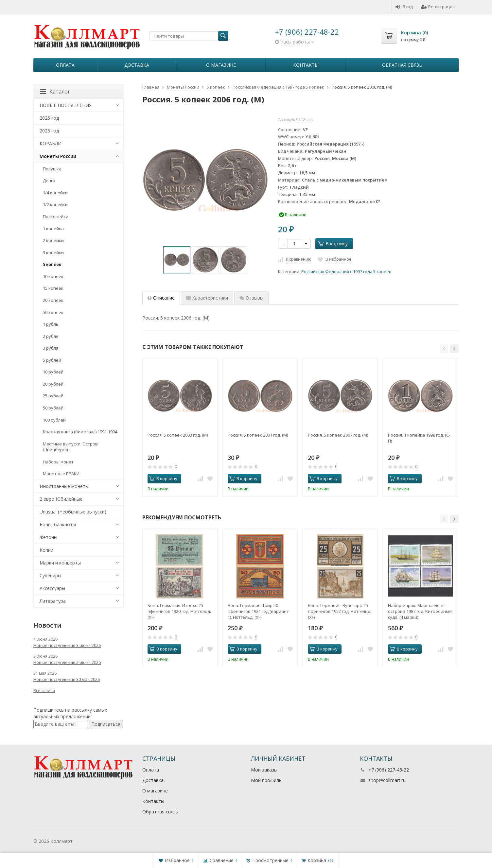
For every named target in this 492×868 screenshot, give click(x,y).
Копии (46, 550)
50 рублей (53, 408)
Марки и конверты (60, 563)
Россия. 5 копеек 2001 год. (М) (258, 435)
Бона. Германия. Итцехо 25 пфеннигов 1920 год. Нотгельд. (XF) (179, 611)
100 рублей (54, 420)
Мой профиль (266, 780)
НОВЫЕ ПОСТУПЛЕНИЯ (66, 105)
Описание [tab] (161, 298)
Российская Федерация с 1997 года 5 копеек (346, 272)
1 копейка (53, 229)
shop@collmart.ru (387, 780)
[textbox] (189, 36)
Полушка (52, 169)
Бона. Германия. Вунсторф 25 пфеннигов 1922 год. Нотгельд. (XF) (340, 611)
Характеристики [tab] (207, 298)
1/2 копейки (55, 204)
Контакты (306, 65)
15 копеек (53, 288)
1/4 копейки (55, 193)
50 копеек (53, 312)
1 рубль (51, 324)
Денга (49, 181)
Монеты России (58, 156)
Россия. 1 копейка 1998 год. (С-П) (419, 438)
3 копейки (53, 252)
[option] (177, 260)
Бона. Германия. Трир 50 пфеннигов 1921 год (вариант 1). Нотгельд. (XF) (258, 611)
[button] (444, 349)
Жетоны (48, 537)
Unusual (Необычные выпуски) (73, 512)
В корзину (333, 243)
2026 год (49, 118)
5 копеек (52, 264)
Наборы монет (58, 462)
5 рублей (52, 360)
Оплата (65, 65)
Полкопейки (56, 217)
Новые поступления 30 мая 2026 (67, 679)
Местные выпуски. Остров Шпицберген (70, 447)
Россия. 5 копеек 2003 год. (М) (178, 435)
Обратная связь (402, 65)
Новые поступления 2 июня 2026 (67, 662)
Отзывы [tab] (251, 298)
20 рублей (53, 384)
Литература (53, 601)
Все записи (44, 691)
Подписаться (106, 724)
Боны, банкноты (58, 524)
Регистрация (438, 7)
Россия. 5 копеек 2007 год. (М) (338, 435)
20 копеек (53, 300)
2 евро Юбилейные (61, 499)
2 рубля (51, 336)
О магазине (221, 65)
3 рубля (51, 348)
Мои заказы (264, 770)
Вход (404, 7)
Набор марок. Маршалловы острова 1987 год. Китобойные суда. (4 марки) (420, 611)
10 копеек (53, 276)
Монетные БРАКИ (61, 474)
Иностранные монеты (64, 486)
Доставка (137, 65)
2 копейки (53, 240)
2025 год (49, 131)
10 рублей (53, 372)
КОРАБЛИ (51, 143)
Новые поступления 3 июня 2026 (67, 645)
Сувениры (50, 575)
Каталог (55, 92)
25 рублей (53, 396)
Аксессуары (52, 588)
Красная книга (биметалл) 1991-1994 (80, 432)
